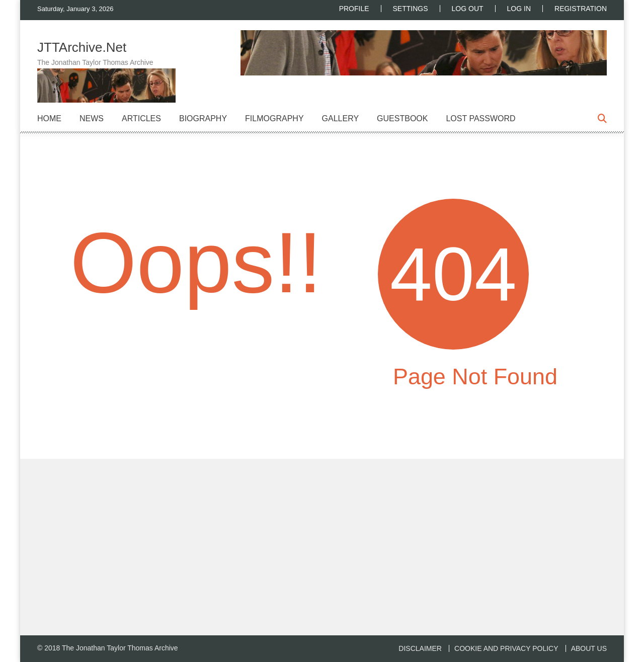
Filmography (274, 118)
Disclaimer (420, 648)
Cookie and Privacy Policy (506, 648)
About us (589, 648)
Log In (519, 9)
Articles (141, 118)
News (92, 118)
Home (49, 118)
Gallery (341, 118)
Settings (411, 9)
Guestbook (402, 118)
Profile (354, 9)
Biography (203, 118)
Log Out (468, 9)
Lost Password (480, 118)
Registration (581, 9)
